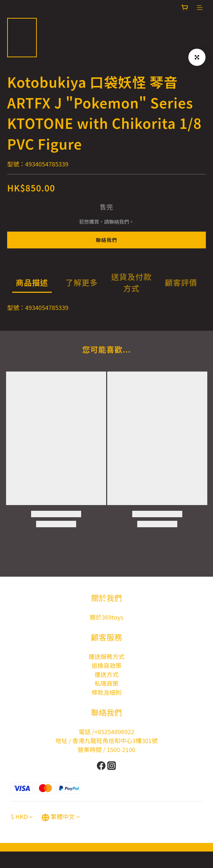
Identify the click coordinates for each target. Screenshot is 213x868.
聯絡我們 (106, 240)
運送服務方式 (107, 656)
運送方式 (106, 674)
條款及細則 (106, 692)
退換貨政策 (106, 665)
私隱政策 (106, 683)
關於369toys (106, 617)
